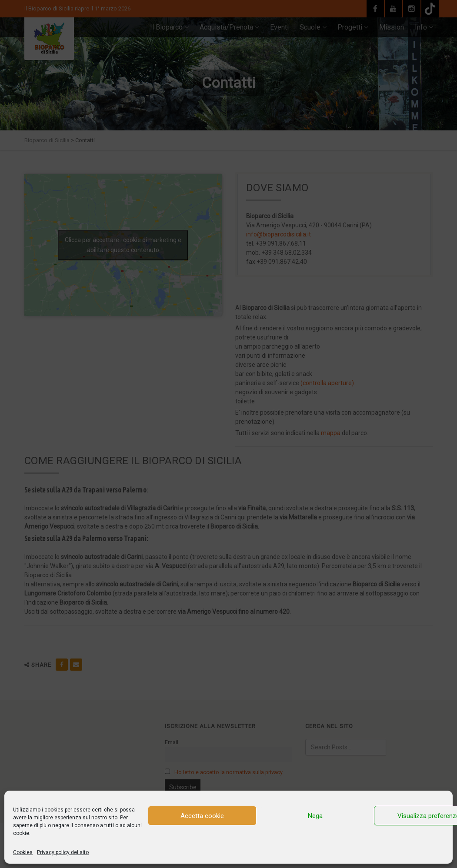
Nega (315, 816)
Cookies (23, 852)
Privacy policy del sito (63, 852)
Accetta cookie (202, 816)
